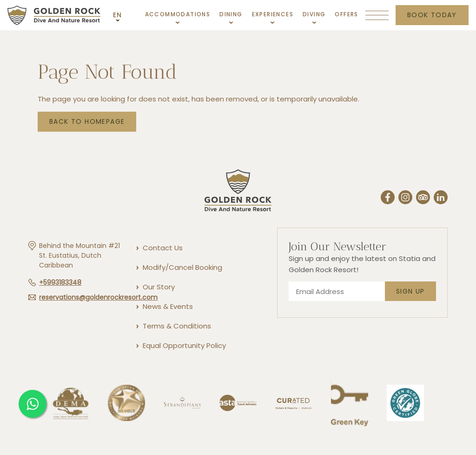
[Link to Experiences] (273, 17)
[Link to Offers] (346, 14)
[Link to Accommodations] (178, 17)
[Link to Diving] (314, 17)
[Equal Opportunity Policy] (184, 345)
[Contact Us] (162, 248)
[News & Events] (167, 306)
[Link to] (294, 425)
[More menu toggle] (377, 15)
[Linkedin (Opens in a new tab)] (441, 199)
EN (118, 15)
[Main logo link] (54, 15)
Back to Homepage (87, 122)
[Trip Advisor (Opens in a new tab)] (423, 199)
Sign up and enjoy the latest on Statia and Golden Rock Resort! (362, 264)
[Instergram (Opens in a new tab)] (405, 199)
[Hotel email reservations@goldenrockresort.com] (93, 297)
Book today (432, 15)
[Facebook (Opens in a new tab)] (388, 199)
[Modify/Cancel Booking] (182, 267)
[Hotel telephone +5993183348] (55, 282)
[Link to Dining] (231, 17)
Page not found (107, 73)
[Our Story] (158, 287)
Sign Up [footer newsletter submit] (410, 291)
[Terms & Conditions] (176, 326)
